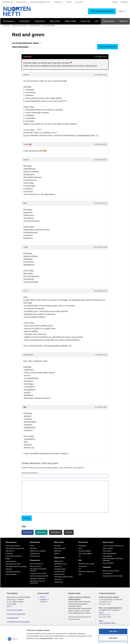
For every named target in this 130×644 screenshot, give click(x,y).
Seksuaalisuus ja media (13, 564)
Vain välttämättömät (113, 631)
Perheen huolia (35, 556)
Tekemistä (107, 567)
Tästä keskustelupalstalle (102, 11)
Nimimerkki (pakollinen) (30, 473)
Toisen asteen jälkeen (85, 554)
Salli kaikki (113, 617)
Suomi (115, 2)
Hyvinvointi (58, 551)
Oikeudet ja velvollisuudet (86, 572)
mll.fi (8, 606)
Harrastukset (82, 566)
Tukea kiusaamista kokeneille (39, 576)
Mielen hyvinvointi (60, 548)
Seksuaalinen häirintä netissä (63, 577)
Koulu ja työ (83, 542)
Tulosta (69, 532)
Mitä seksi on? (10, 551)
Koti (80, 569)
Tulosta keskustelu (107, 47)
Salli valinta (113, 624)
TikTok (42, 597)
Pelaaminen (58, 566)
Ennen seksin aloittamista (14, 556)
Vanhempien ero (35, 554)
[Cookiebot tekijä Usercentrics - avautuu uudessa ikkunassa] (13, 640)
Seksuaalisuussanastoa (13, 572)
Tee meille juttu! (108, 573)
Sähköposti (56, 532)
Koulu (80, 548)
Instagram (44, 599)
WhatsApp (41, 532)
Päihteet (57, 554)
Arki (80, 560)
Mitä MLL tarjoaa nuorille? (111, 571)
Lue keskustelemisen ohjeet (27, 43)
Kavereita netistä (59, 572)
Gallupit (79, 2)
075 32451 (12, 604)
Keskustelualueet (20, 26)
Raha (80, 574)
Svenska (124, 2)
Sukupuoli (9, 569)
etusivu (7, 26)
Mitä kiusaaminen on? (37, 564)
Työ (80, 556)
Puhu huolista (107, 551)
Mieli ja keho (59, 542)
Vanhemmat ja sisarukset (38, 551)
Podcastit (59, 2)
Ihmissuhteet (35, 26)
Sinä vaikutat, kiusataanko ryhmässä (38, 570)
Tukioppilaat (8, 2)
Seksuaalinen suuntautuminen (15, 548)
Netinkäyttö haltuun (60, 569)
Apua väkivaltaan (108, 563)
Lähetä (27, 518)
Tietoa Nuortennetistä (14, 610)
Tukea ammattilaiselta (110, 554)
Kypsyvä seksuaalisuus (13, 546)
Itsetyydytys (9, 554)
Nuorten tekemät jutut (40, 2)
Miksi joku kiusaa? (36, 566)
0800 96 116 (106, 610)
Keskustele (22, 2)
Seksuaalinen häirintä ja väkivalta (16, 567)
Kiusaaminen (35, 560)
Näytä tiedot (108, 640)
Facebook (28, 532)
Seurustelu (33, 548)
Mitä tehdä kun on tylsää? (87, 564)
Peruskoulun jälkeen (85, 551)
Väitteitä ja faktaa (11, 574)
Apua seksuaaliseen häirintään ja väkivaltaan (113, 560)
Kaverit (32, 546)
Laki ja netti (58, 579)
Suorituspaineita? (11, 561)
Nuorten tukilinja (108, 548)
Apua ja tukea (108, 542)
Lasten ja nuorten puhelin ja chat (113, 546)
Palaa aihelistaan (21, 47)
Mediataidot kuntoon (61, 564)
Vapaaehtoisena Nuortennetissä (113, 576)
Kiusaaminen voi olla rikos (38, 573)
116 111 (104, 599)
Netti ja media (59, 558)
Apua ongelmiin (108, 556)
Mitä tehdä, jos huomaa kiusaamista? (37, 582)
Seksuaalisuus (11, 542)
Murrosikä (57, 546)
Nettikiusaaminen (60, 574)
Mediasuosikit (58, 582)
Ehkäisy (8, 559)
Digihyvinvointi (59, 561)
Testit (69, 2)
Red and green (49, 26)
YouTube (43, 602)
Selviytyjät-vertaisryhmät (38, 579)
